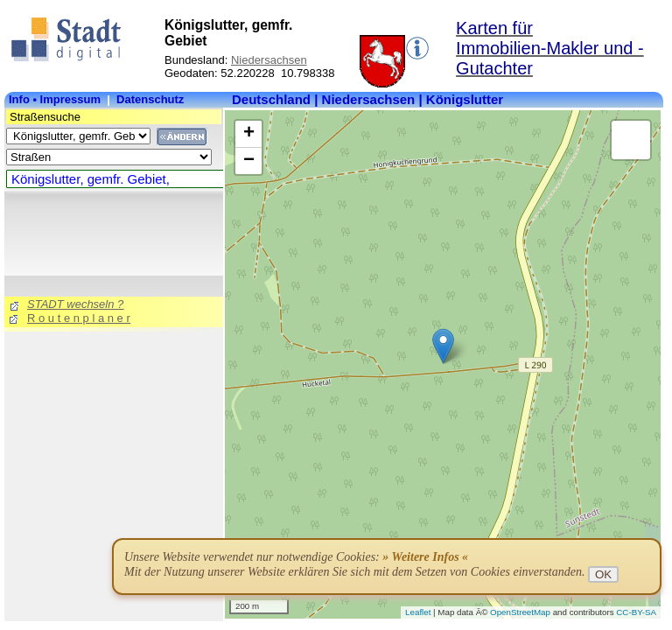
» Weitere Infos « (425, 557)
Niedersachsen (269, 60)
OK (603, 574)
